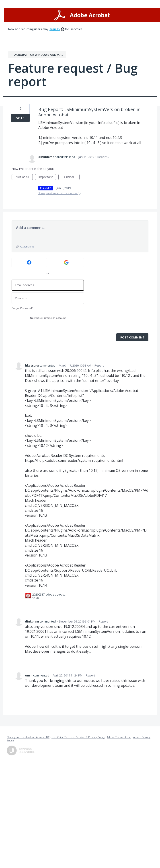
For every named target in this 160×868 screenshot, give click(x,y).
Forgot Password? (22, 308)
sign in (55, 29)
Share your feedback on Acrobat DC (28, 737)
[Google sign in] (67, 263)
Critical (72, 177)
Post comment (132, 337)
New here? (48, 318)
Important (47, 177)
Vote (20, 118)
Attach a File (27, 246)
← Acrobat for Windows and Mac (37, 55)
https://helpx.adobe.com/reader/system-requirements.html (74, 460)
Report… (103, 157)
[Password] (48, 298)
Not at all (24, 177)
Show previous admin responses (59, 193)
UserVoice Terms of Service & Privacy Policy (78, 737)
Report (99, 365)
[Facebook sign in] (29, 263)
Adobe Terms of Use (119, 737)
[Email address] (48, 285)
